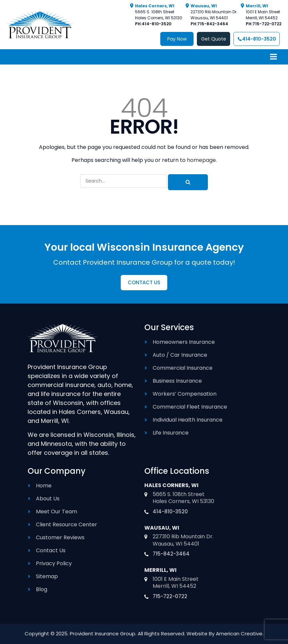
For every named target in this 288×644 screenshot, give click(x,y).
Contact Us (51, 550)
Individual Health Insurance (188, 420)
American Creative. (240, 634)
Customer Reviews (60, 537)
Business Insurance (177, 381)
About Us (48, 499)
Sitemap (47, 576)
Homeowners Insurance (184, 342)
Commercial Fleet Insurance (190, 407)
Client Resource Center (67, 524)
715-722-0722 (267, 24)
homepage (201, 160)
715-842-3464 (213, 24)
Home (44, 486)
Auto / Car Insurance (180, 355)
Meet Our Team (57, 512)
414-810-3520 (156, 24)
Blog (42, 589)
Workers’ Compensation (185, 394)
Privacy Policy (54, 563)
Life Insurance (171, 433)
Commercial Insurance (183, 368)
